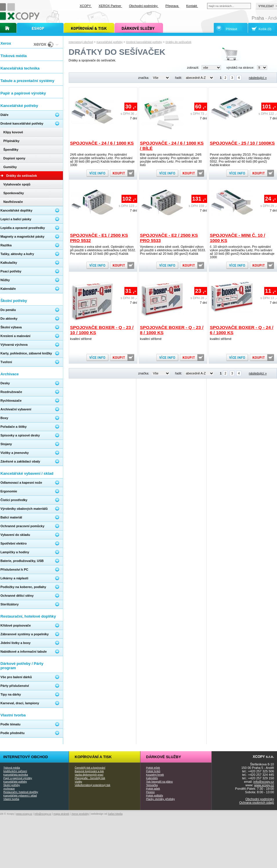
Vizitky (79, 782)
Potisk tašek (153, 789)
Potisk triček (153, 768)
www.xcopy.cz (264, 785)
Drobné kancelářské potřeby (144, 42)
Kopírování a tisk (93, 757)
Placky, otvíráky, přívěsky (161, 799)
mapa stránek (61, 814)
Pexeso (151, 792)
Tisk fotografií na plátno (160, 782)
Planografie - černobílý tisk (90, 778)
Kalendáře (152, 778)
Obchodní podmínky (260, 799)
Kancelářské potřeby (110, 42)
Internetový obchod (81, 42)
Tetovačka (152, 785)
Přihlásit (232, 29)
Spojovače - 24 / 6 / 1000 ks (102, 143)
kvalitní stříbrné (81, 339)
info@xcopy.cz (264, 782)
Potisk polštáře (155, 796)
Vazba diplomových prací (89, 775)
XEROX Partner (110, 6)
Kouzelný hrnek (155, 775)
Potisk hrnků (153, 771)
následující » (258, 78)
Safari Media (115, 814)
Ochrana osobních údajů (257, 803)
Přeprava (172, 6)
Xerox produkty (80, 814)
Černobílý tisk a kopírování (90, 768)
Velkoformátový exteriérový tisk (93, 785)
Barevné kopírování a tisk (89, 771)
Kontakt (192, 6)
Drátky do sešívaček (179, 42)
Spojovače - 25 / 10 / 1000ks (242, 143)
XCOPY (86, 6)
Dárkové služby (164, 757)
